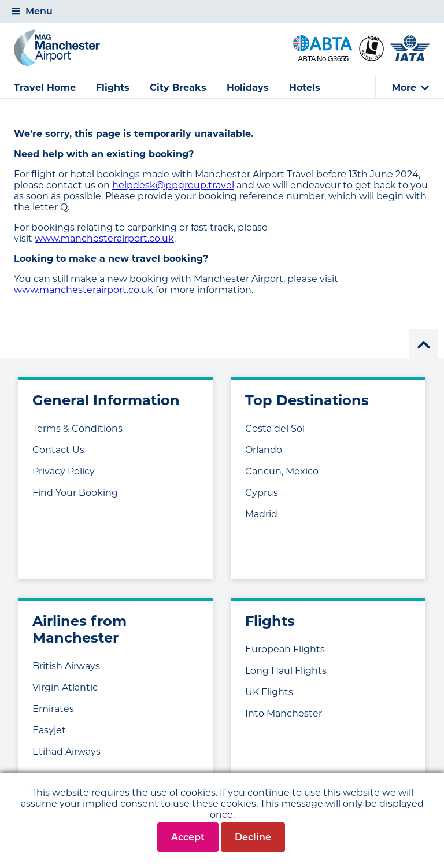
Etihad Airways (66, 752)
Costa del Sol (275, 429)
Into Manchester (284, 713)
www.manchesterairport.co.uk (104, 238)
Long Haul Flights (286, 671)
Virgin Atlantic (65, 687)
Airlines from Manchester (79, 629)
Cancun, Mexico (282, 471)
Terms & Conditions (77, 429)
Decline (253, 837)
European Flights (285, 649)
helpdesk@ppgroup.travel (173, 185)
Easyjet (49, 730)
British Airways (66, 666)
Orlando (264, 450)
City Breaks (178, 88)
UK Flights (269, 692)
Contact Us (58, 450)
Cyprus (262, 493)
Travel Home (45, 88)
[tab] (222, 11)
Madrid (261, 514)
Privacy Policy (64, 471)
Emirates (53, 709)
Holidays (248, 88)
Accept (188, 837)
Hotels (305, 88)
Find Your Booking (75, 493)
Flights (113, 88)
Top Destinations (307, 400)
